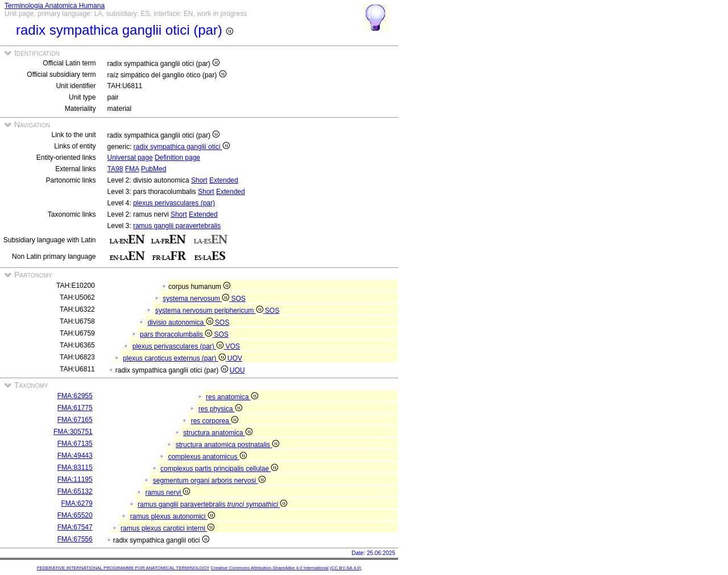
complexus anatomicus (207, 457)
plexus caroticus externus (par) (175, 358)
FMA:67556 (75, 539)
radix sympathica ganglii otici (182, 147)
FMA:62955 (75, 396)
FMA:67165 (75, 420)
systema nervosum (197, 299)
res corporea (214, 421)
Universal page (130, 158)
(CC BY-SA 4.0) (346, 568)
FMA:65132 (75, 491)
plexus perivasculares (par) (174, 203)
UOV (235, 358)
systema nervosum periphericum (210, 311)
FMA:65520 (75, 515)
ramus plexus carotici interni (167, 528)
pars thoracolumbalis (177, 334)
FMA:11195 (75, 479)
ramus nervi (167, 493)
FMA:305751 (73, 432)
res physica (220, 409)
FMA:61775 (75, 408)
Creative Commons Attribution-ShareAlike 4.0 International (269, 568)
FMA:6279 (76, 503)
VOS (233, 346)
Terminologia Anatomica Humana (55, 6)
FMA (132, 169)
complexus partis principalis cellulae (219, 469)
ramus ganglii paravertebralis (177, 226)
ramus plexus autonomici (173, 516)
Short (199, 180)
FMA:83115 (75, 468)
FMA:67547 (75, 527)
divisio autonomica (181, 322)
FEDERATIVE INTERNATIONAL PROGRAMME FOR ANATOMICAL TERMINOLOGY (123, 568)
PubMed (154, 169)
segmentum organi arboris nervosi (209, 481)
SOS (239, 299)
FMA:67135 (75, 444)
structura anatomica (218, 433)
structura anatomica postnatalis (227, 445)
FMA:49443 (75, 456)
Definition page (177, 158)
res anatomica (232, 397)
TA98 (115, 169)
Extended (224, 180)
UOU (237, 370)
